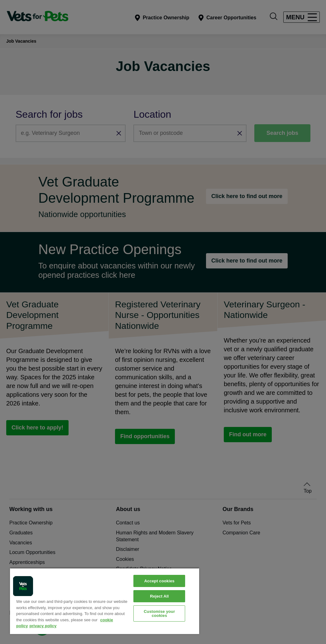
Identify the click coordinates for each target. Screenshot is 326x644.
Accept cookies (159, 581)
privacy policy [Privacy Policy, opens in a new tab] (43, 626)
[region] (105, 601)
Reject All (159, 596)
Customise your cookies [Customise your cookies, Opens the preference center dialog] (159, 613)
